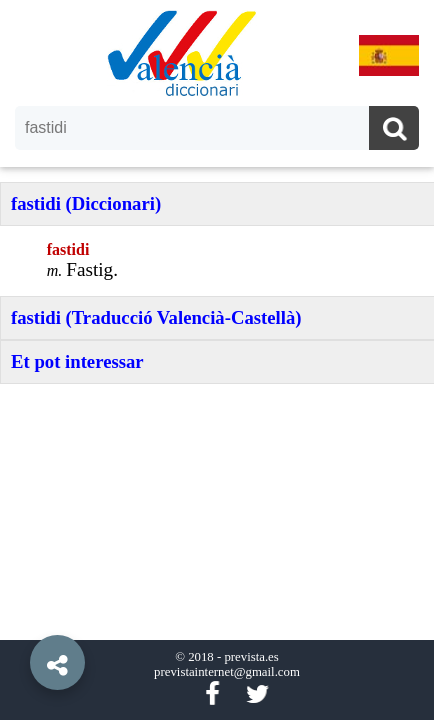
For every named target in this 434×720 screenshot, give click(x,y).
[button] (20, 617)
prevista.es (251, 657)
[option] (217, 360)
